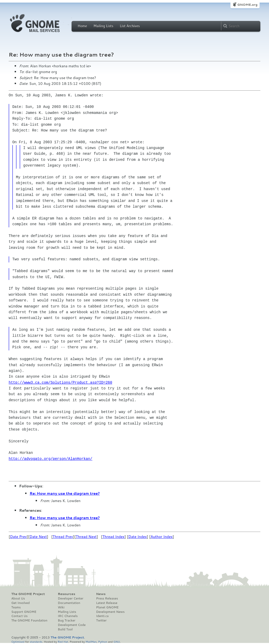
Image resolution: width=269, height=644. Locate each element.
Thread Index (114, 537)
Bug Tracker (67, 620)
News (101, 594)
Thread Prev (63, 537)
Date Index (138, 537)
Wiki (61, 607)
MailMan (91, 642)
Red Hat (63, 642)
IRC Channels (68, 616)
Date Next (38, 537)
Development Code (72, 625)
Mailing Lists (103, 26)
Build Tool (65, 629)
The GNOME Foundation (29, 620)
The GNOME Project (28, 594)
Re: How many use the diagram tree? (65, 493)
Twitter (101, 620)
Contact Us (19, 616)
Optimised (18, 642)
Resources (67, 594)
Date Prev (18, 537)
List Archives (130, 26)
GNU (117, 642)
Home (82, 26)
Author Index (162, 537)
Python (103, 642)
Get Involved (20, 603)
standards (36, 642)
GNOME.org (247, 5)
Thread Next (86, 537)
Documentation (69, 603)
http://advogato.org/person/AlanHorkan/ (50, 459)
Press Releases (107, 598)
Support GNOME (24, 612)
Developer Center (71, 598)
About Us (18, 598)
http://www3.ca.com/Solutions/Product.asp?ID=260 (60, 382)
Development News (110, 612)
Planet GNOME (107, 607)
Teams (16, 607)
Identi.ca (102, 616)
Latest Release (107, 603)
